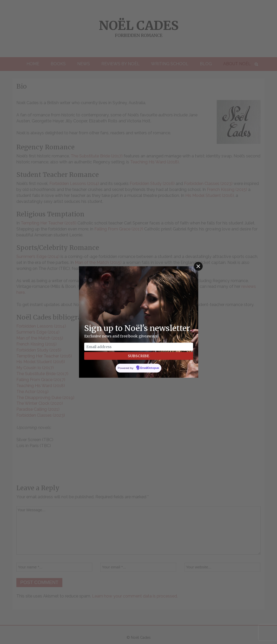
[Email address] (139, 347)
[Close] (198, 266)
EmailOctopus (150, 368)
